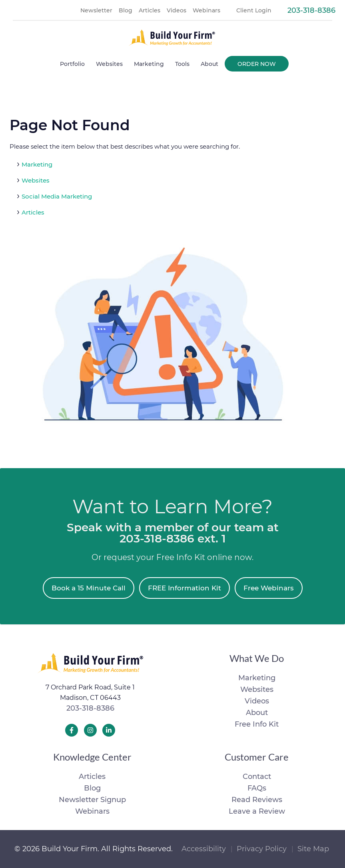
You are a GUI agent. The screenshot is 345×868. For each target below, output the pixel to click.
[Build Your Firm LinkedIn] (109, 730)
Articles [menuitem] (150, 10)
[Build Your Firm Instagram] (90, 730)
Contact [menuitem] (257, 777)
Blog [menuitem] (126, 10)
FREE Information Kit (184, 588)
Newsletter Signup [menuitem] (92, 800)
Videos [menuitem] (176, 10)
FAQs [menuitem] (257, 788)
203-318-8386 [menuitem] (311, 10)
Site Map (313, 849)
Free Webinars (269, 588)
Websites (36, 180)
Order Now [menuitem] (257, 64)
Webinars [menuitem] (206, 10)
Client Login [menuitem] (254, 10)
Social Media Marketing (57, 196)
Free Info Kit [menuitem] (257, 724)
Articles (33, 212)
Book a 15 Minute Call (89, 588)
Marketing (37, 164)
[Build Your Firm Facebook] (72, 730)
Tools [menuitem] (182, 64)
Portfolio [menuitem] (72, 64)
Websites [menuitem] (109, 64)
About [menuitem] (209, 64)
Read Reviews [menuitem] (257, 800)
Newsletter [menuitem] (96, 10)
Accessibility (204, 849)
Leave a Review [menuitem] (257, 811)
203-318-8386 (90, 708)
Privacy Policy (262, 849)
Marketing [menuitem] (149, 64)
